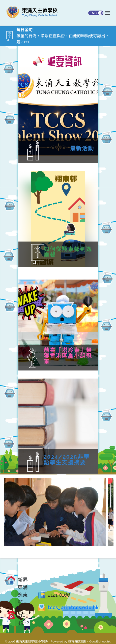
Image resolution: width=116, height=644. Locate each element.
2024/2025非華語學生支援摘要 (78, 460)
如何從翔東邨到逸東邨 (47, 252)
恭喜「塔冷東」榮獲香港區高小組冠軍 (79, 356)
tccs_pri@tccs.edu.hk (73, 607)
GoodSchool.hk (100, 641)
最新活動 (82, 148)
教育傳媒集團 (77, 641)
